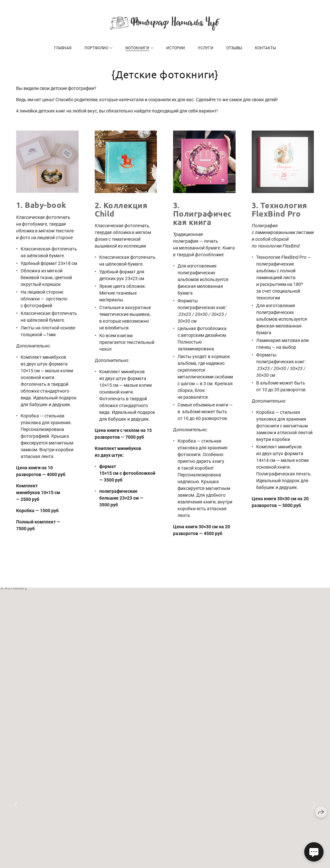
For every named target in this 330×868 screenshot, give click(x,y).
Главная (63, 48)
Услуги (206, 48)
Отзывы (234, 48)
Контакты (265, 48)
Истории (176, 48)
